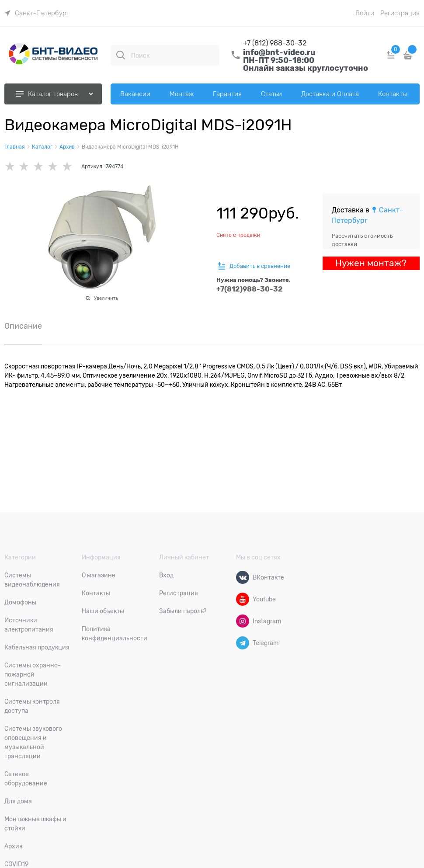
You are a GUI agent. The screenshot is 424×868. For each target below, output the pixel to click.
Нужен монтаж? (371, 263)
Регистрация (400, 13)
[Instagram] (243, 621)
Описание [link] (23, 326)
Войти (365, 13)
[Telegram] (243, 643)
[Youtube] (243, 599)
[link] (37, 13)
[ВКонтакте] (243, 577)
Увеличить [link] (106, 298)
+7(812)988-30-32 (250, 289)
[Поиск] (121, 55)
